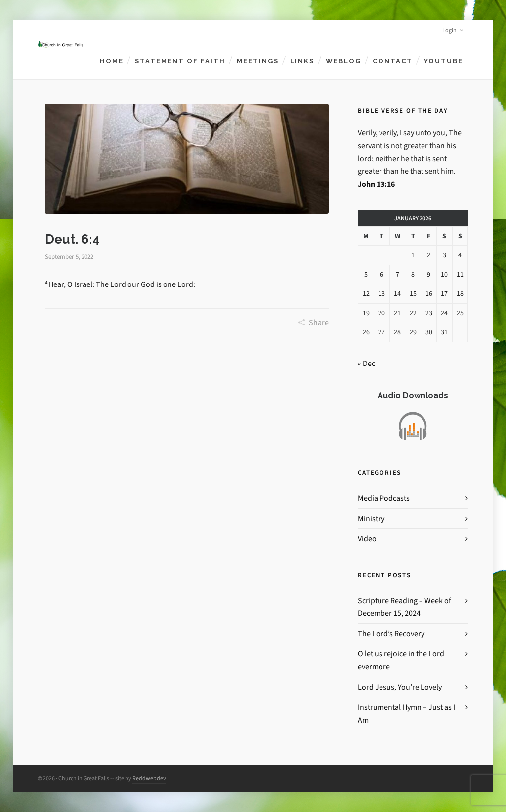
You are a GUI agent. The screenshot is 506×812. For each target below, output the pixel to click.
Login (453, 30)
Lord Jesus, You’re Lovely (400, 687)
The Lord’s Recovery (391, 633)
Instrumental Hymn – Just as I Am (406, 713)
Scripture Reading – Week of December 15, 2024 (404, 607)
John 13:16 (376, 184)
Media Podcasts (384, 498)
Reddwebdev (149, 778)
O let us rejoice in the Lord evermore (401, 660)
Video (367, 539)
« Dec (366, 363)
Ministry (371, 518)
